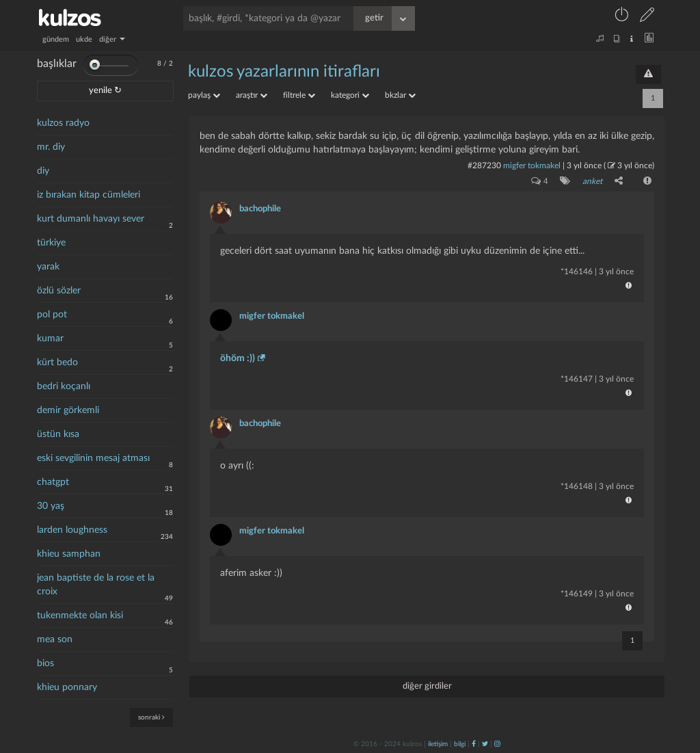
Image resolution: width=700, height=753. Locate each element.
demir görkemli (68, 410)
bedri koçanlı (64, 386)
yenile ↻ (105, 91)
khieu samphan (69, 554)
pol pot (52, 315)
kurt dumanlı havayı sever (91, 219)
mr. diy (51, 147)
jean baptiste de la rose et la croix (96, 585)
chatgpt (53, 482)
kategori (350, 95)
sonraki (151, 717)
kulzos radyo (63, 123)
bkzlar (400, 95)
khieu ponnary (67, 687)
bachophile (260, 209)
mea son (55, 639)
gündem (56, 39)
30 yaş (51, 506)
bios (45, 663)
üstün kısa (58, 434)
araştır (252, 95)
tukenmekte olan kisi (80, 616)
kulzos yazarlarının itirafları (284, 72)
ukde (84, 39)
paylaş (204, 95)
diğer (112, 39)
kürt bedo (57, 362)
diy (43, 171)
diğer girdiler (427, 686)
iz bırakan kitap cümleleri (89, 195)
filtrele (299, 95)
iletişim (438, 744)
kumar (50, 339)
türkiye (51, 243)
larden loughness (72, 530)
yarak (48, 267)
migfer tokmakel (532, 166)
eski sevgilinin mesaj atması (93, 458)
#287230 (484, 166)
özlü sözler (59, 291)
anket (592, 181)
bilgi (460, 744)
